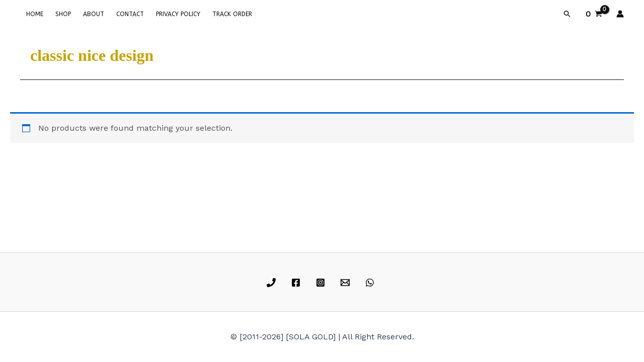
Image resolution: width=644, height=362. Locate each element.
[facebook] (298, 283)
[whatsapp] (371, 283)
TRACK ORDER (232, 14)
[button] (568, 14)
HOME (35, 14)
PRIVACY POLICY (178, 14)
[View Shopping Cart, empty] (594, 14)
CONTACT (130, 14)
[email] (346, 283)
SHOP (63, 14)
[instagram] (322, 283)
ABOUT (94, 14)
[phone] (273, 283)
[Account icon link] (620, 14)
